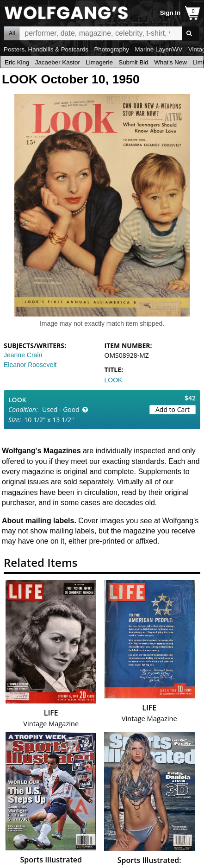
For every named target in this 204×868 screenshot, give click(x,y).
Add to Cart (173, 409)
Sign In (170, 13)
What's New (170, 62)
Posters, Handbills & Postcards (46, 49)
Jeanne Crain (23, 355)
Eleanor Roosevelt (30, 365)
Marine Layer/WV (158, 49)
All (12, 33)
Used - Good (61, 409)
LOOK (114, 380)
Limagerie (99, 62)
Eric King (17, 62)
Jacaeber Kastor (58, 62)
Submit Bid (133, 62)
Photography (111, 49)
